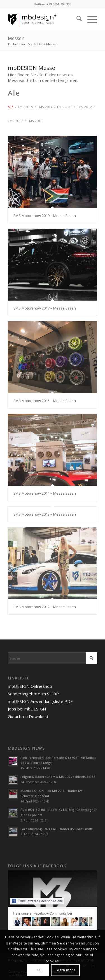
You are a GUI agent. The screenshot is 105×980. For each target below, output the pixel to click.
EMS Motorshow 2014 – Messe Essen (45, 493)
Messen (16, 38)
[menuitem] (76, 19)
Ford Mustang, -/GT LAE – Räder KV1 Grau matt (56, 829)
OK (38, 970)
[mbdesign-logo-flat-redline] (44, 19)
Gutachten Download (28, 716)
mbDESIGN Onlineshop (30, 686)
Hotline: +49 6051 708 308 (53, 4)
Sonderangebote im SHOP (33, 694)
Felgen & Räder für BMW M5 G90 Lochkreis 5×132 (58, 777)
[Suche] (76, 19)
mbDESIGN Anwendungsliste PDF (40, 701)
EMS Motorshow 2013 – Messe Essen (45, 514)
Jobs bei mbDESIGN (27, 709)
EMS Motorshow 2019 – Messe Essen (45, 216)
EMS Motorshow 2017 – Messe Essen (45, 308)
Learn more (66, 970)
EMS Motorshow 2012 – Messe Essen (45, 607)
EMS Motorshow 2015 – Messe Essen (45, 401)
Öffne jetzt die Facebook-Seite (37, 901)
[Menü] (89, 19)
